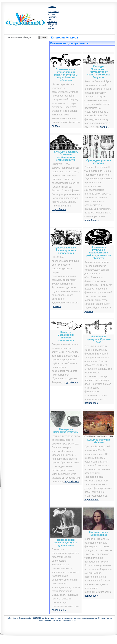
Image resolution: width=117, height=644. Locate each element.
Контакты (53, 17)
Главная (52, 7)
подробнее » (59, 209)
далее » (56, 126)
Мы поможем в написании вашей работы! (52, 24)
